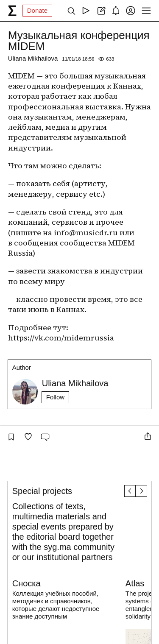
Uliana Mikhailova (33, 58)
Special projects (42, 491)
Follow (55, 397)
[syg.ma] (12, 11)
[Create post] (101, 11)
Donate (37, 10)
